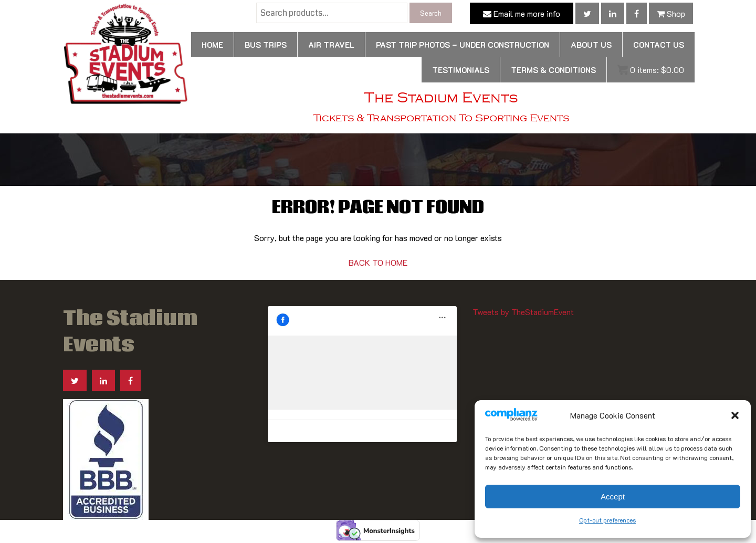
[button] (735, 415)
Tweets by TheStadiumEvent (523, 312)
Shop (671, 13)
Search (431, 13)
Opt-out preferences (607, 520)
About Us (591, 45)
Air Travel (331, 45)
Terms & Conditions (553, 70)
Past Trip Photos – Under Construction (463, 45)
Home (212, 45)
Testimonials (461, 70)
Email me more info (522, 13)
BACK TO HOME (378, 262)
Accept (613, 497)
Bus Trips (266, 45)
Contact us (659, 45)
